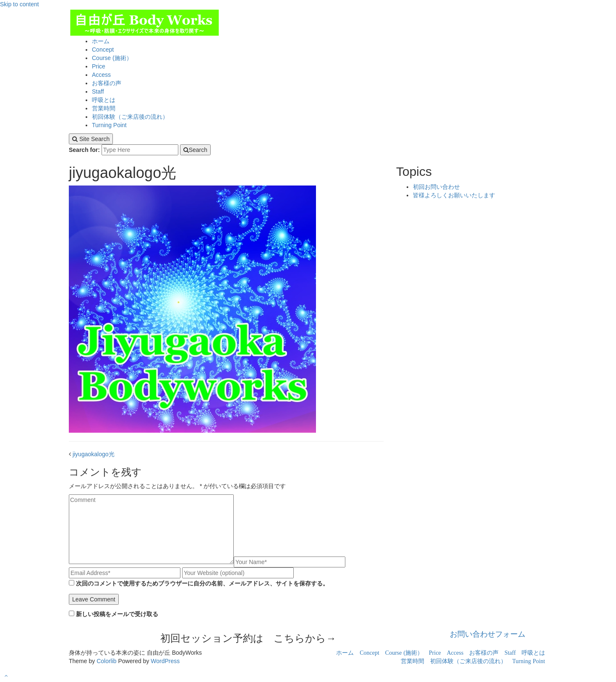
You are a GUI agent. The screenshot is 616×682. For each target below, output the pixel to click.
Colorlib (106, 661)
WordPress (165, 661)
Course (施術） (112, 58)
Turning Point (109, 125)
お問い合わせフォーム (488, 634)
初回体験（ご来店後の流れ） (130, 117)
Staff (98, 91)
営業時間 (104, 108)
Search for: (84, 150)
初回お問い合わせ (436, 187)
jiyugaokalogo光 (94, 454)
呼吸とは (104, 100)
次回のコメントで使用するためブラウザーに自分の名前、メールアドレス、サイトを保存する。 (202, 583)
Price (99, 66)
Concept (103, 50)
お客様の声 (107, 83)
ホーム (101, 41)
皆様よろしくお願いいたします (454, 195)
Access (101, 75)
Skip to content (20, 4)
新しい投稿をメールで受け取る (117, 614)
